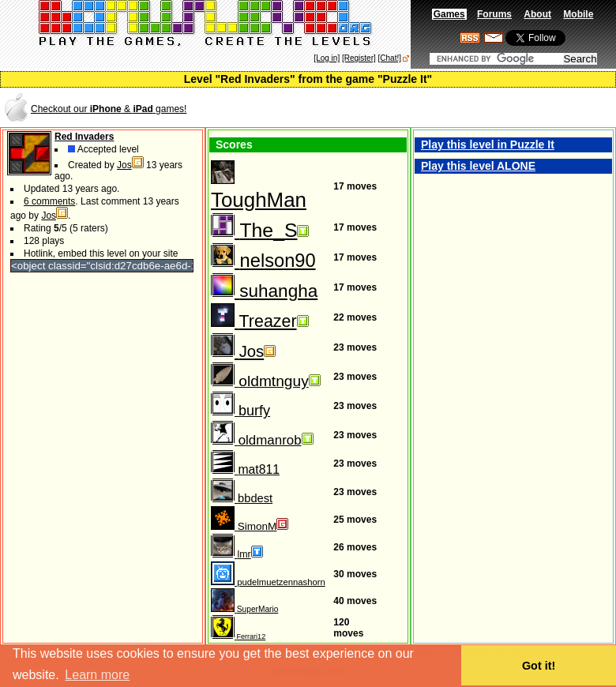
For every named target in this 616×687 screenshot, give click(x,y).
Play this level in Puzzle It (488, 145)
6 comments (49, 201)
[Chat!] (390, 58)
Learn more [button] (97, 675)
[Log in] (327, 58)
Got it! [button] (539, 666)
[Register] (359, 58)
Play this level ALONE (478, 166)
